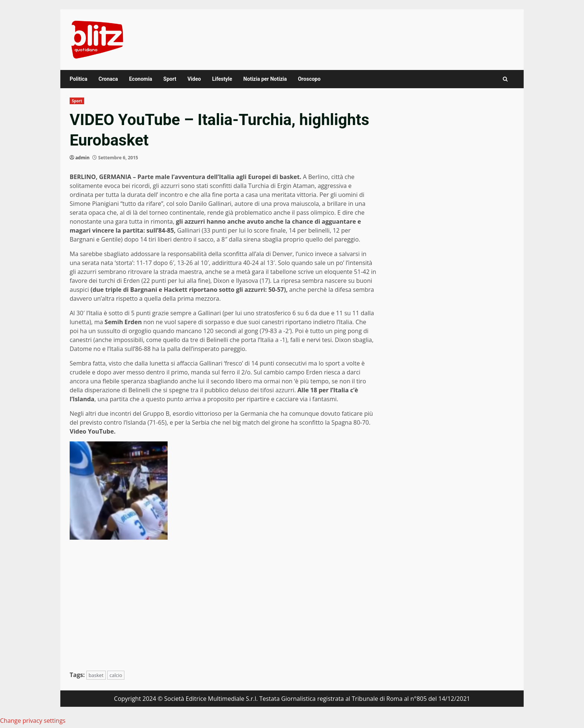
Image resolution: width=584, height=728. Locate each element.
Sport (170, 79)
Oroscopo (309, 79)
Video (194, 79)
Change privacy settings (33, 721)
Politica (78, 79)
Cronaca (108, 79)
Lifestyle (222, 79)
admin (82, 158)
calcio (116, 675)
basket (96, 675)
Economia (141, 79)
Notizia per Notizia (265, 79)
